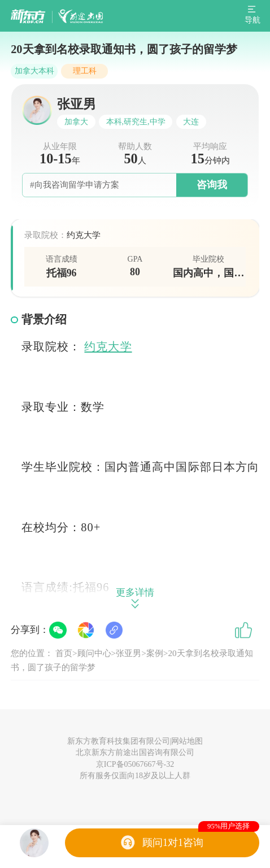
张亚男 (129, 653)
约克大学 (108, 346)
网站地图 (187, 741)
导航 (252, 20)
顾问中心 (94, 653)
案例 (155, 653)
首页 (64, 653)
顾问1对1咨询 (173, 843)
